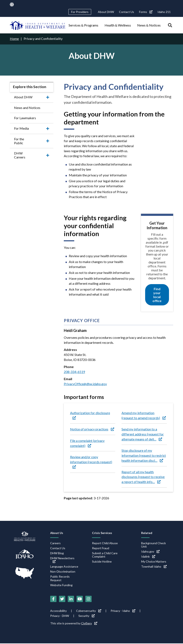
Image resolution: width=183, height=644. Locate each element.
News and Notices (27, 107)
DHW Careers (24, 149)
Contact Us (127, 12)
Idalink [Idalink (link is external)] (148, 557)
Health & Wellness (118, 25)
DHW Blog (57, 554)
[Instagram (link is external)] (88, 600)
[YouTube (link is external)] (80, 600)
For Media (21, 128)
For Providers (80, 12)
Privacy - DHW (60, 616)
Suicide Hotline (102, 562)
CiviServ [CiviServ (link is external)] (89, 624)
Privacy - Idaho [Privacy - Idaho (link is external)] (123, 611)
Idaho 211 (164, 12)
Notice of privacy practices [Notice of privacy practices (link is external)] (93, 429)
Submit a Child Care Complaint (105, 555)
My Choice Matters (154, 562)
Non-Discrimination (63, 572)
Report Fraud (101, 548)
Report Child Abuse (105, 543)
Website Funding (61, 585)
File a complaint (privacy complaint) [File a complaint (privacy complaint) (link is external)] (88, 443)
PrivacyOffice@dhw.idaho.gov (86, 384)
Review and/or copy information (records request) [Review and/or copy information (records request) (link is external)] (91, 462)
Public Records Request (60, 579)
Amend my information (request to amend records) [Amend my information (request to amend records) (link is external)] (144, 415)
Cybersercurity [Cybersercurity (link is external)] (89, 611)
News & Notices (149, 25)
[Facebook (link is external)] (53, 600)
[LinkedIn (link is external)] (71, 600)
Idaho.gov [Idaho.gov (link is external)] (150, 552)
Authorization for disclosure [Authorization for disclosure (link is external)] (90, 415)
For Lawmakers (25, 118)
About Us (57, 533)
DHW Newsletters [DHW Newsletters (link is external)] (62, 560)
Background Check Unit (154, 545)
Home (14, 39)
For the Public (24, 139)
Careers (55, 543)
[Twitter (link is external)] (62, 600)
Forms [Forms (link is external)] (146, 12)
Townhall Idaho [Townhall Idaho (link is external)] (154, 567)
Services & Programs (83, 25)
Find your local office (157, 295)
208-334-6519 (74, 371)
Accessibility (58, 611)
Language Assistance (64, 567)
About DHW (106, 12)
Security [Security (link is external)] (87, 616)
